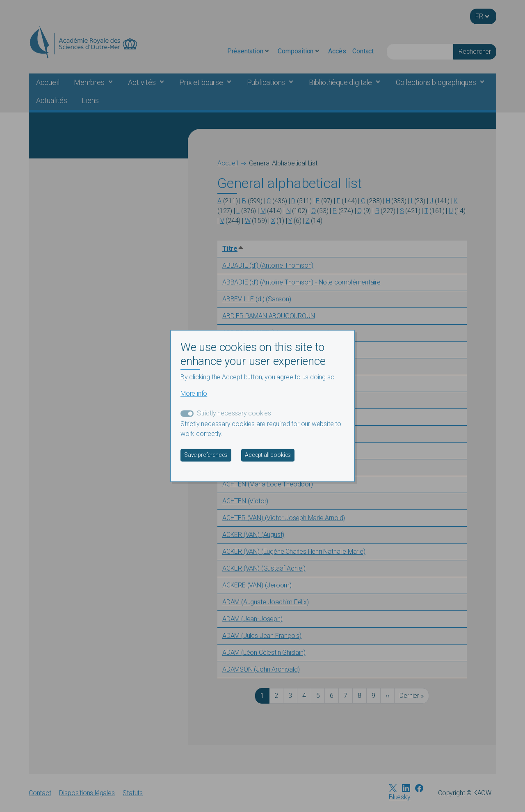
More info (194, 394)
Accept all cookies (268, 455)
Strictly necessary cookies (234, 414)
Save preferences (206, 455)
